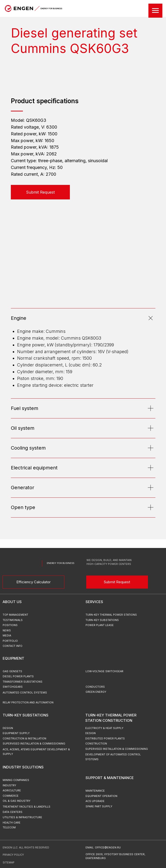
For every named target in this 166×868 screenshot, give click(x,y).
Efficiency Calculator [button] (33, 582)
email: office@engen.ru (103, 848)
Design (90, 733)
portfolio (10, 641)
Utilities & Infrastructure (22, 817)
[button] (40, 192)
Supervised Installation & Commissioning (117, 749)
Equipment (13, 658)
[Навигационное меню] (155, 11)
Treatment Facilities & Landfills (27, 807)
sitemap (9, 863)
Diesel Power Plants (18, 676)
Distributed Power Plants (105, 739)
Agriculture (12, 791)
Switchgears (13, 687)
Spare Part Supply (99, 806)
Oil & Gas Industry (17, 801)
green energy (96, 692)
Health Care (12, 823)
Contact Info (13, 646)
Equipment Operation (101, 796)
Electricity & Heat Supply (104, 728)
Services (94, 602)
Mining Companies (16, 780)
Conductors (95, 687)
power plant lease (100, 625)
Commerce (11, 796)
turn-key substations (102, 620)
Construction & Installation (24, 739)
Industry (9, 785)
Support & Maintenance (110, 778)
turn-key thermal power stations (111, 615)
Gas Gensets (12, 671)
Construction (96, 744)
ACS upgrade (95, 801)
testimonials (13, 620)
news (7, 631)
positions (10, 625)
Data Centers (13, 812)
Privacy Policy (13, 855)
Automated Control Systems (25, 693)
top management (15, 615)
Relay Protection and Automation (28, 703)
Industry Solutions (23, 767)
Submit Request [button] (117, 582)
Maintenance (95, 791)
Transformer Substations (23, 682)
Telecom (9, 828)
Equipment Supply (16, 733)
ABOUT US (12, 602)
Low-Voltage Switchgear (104, 671)
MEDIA (7, 636)
